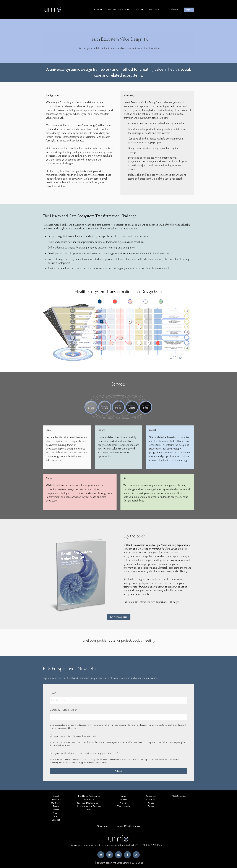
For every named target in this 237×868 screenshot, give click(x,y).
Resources (153, 10)
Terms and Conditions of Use (128, 826)
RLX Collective (172, 10)
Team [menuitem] (56, 806)
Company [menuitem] (56, 799)
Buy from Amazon (119, 617)
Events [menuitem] (56, 810)
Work (137, 10)
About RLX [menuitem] (89, 799)
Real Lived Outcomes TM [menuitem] (89, 803)
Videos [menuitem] (151, 803)
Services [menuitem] (124, 799)
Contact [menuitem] (56, 820)
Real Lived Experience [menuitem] (89, 796)
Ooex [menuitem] (56, 816)
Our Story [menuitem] (56, 803)
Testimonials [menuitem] (124, 806)
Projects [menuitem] (123, 803)
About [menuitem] (56, 796)
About (96, 10)
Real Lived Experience (117, 10)
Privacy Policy (102, 763)
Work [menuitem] (124, 796)
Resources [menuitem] (151, 796)
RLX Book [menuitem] (151, 799)
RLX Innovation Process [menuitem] (89, 806)
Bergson (189, 10)
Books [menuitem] (151, 806)
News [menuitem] (56, 813)
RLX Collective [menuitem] (179, 796)
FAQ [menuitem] (89, 810)
